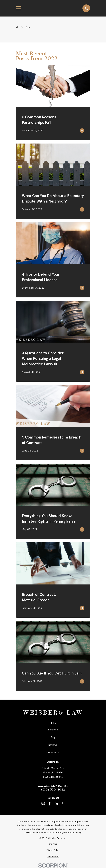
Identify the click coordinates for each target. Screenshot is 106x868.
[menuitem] (53, 844)
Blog (53, 737)
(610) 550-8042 (53, 790)
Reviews (53, 745)
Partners (53, 730)
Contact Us (53, 753)
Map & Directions (53, 777)
